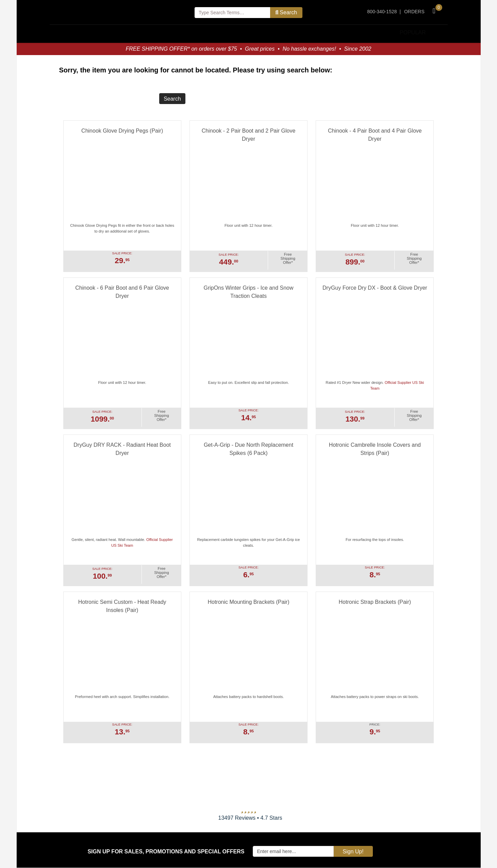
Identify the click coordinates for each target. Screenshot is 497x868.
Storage (365, 32)
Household (73, 32)
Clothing (190, 32)
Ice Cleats (307, 32)
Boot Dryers (132, 32)
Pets (249, 32)
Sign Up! (353, 852)
